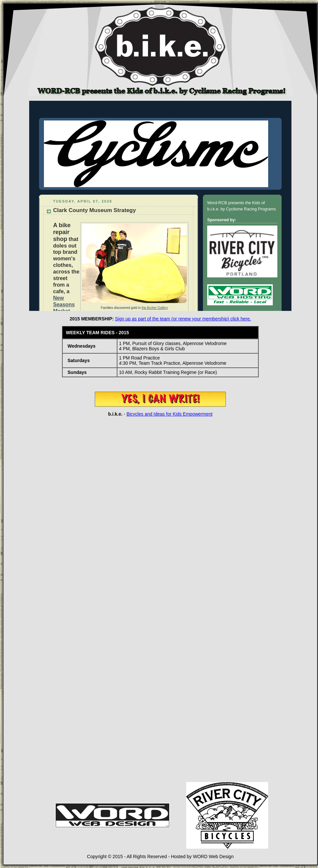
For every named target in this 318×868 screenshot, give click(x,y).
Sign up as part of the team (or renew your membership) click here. (183, 319)
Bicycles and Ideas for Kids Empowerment (169, 414)
